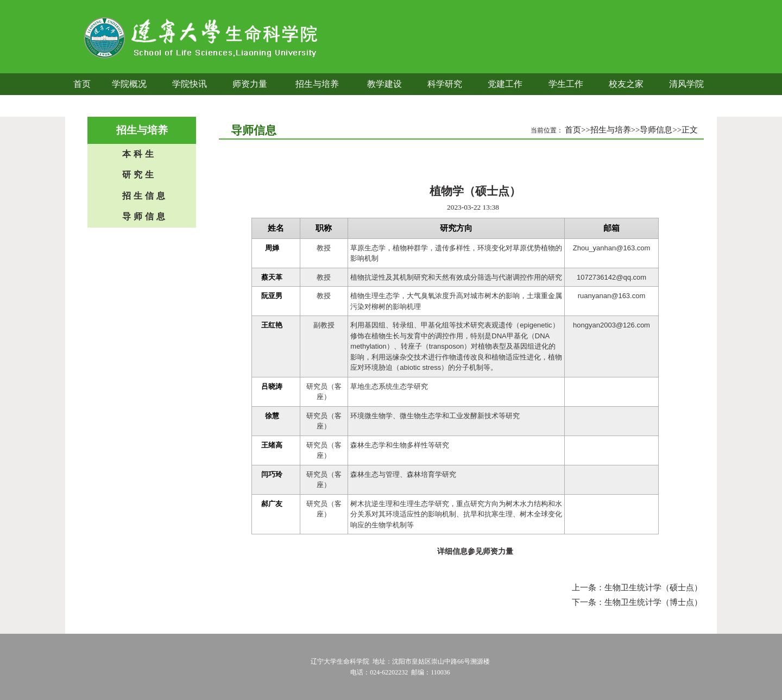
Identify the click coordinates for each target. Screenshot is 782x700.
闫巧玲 (272, 474)
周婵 (272, 248)
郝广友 (272, 504)
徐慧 (272, 416)
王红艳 (272, 325)
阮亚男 (272, 296)
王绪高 (272, 445)
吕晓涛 (272, 386)
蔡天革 (272, 277)
